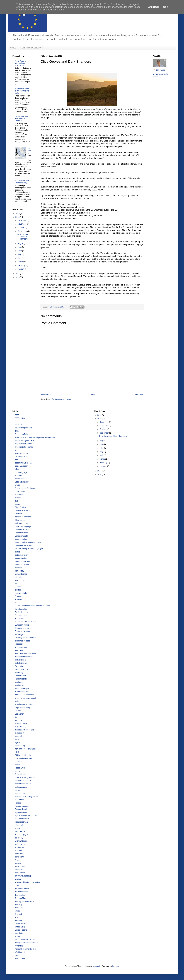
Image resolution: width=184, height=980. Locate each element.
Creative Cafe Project (24, 545)
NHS (17, 752)
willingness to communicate (26, 943)
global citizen (20, 660)
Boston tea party (22, 482)
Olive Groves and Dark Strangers (23, 237)
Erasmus (18, 596)
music (17, 739)
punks (17, 790)
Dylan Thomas (21, 574)
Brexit (17, 485)
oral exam (19, 761)
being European (21, 466)
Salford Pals (20, 831)
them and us (20, 895)
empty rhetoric (21, 593)
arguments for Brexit (23, 444)
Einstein (18, 587)
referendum (20, 800)
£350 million (20, 418)
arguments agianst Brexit (25, 441)
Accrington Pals (21, 434)
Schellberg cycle (22, 835)
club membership (22, 523)
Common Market (22, 530)
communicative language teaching (29, 542)
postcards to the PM (23, 784)
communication (21, 539)
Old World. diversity (23, 755)
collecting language (23, 526)
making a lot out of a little (25, 730)
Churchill (18, 514)
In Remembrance (22, 692)
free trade (19, 650)
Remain (18, 803)
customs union (21, 558)
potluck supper (21, 787)
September (22, 231)
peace (17, 765)
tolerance (19, 908)
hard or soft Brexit (22, 669)
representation (21, 812)
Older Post (138, 395)
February (22, 265)
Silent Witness (21, 841)
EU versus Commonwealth (26, 622)
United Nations (21, 930)
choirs (17, 504)
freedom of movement (24, 657)
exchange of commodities (25, 638)
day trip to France (22, 564)
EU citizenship (21, 609)
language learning (22, 708)
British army (20, 491)
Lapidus (18, 711)
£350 (17, 415)
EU (16, 603)
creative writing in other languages (29, 549)
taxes (17, 886)
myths (17, 742)
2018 (18, 217)
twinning (18, 920)
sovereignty (20, 857)
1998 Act (18, 425)
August (21, 243)
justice (17, 701)
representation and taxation (26, 816)
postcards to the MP (23, 781)
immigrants (19, 682)
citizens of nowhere (23, 517)
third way (19, 905)
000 (16, 422)
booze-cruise (20, 479)
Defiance (29, 151)
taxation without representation (28, 882)
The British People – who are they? (22, 182)
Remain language (22, 806)
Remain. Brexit (21, 809)
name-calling (20, 746)
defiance (18, 568)
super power (20, 866)
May (20, 254)
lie (16, 717)
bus (16, 501)
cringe (17, 552)
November (22, 224)
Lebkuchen (19, 714)
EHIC (17, 584)
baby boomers (21, 456)
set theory (19, 838)
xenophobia (20, 955)
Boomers (19, 476)
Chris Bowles (20, 507)
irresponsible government (25, 698)
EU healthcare (21, 615)
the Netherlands (21, 892)
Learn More (154, 7)
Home (92, 395)
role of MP (19, 825)
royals (17, 828)
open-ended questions (24, 758)
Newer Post (46, 395)
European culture (22, 625)
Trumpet (18, 914)
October (21, 228)
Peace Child (20, 768)
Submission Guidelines (31, 48)
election (18, 590)
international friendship (24, 695)
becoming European (23, 463)
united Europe (21, 927)
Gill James (161, 70)
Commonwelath (21, 536)
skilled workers (21, 844)
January (21, 269)
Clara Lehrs (20, 520)
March (21, 262)
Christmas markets (23, 511)
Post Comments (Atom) (62, 399)
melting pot (19, 733)
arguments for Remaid (24, 447)
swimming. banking (23, 876)
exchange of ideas (22, 641)
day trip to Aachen (22, 561)
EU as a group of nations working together (32, 606)
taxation (18, 879)
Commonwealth (21, 533)
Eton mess (19, 600)
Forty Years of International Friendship (21, 63)
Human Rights (21, 679)
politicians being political (25, 777)
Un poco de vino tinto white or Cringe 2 (22, 119)
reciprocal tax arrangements (26, 797)
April (20, 258)
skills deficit (20, 847)
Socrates (18, 850)
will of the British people (25, 939)
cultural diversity (22, 555)
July (20, 247)
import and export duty (24, 688)
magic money (20, 727)
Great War (19, 666)
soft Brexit (19, 854)
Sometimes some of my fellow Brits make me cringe (22, 91)
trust (17, 917)
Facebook (19, 644)
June (20, 251)
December (22, 220)
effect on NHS (21, 580)
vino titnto (19, 933)
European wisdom (22, 631)
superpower (20, 870)
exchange (19, 634)
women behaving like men (26, 949)
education (19, 577)
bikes (17, 469)
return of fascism (22, 819)
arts (16, 450)
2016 (18, 277)
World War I (20, 952)
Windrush (19, 946)
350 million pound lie (23, 428)
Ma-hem (18, 720)
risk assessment (22, 822)
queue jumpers (21, 793)
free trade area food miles (25, 653)
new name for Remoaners (26, 749)
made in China (21, 723)
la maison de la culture (24, 704)
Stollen (18, 860)
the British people (22, 889)
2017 (18, 274)
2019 (18, 214)
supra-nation (20, 873)
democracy (19, 571)
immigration (20, 685)
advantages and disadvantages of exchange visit (35, 437)
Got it (165, 7)
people (18, 771)
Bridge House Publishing (25, 488)
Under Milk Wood (22, 924)
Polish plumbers (21, 774)
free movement (21, 647)
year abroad (20, 959)
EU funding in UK (22, 612)
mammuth (97, 966)
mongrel (18, 736)
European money (22, 628)
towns (17, 911)
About (13, 48)
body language (21, 472)
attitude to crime (21, 453)
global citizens (21, 663)
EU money (19, 619)
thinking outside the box (25, 901)
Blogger (116, 966)
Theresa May (20, 898)
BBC (17, 460)
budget (18, 498)
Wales (17, 936)
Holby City (19, 673)
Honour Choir (20, 676)
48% (17, 431)
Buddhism (19, 495)
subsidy (18, 863)
